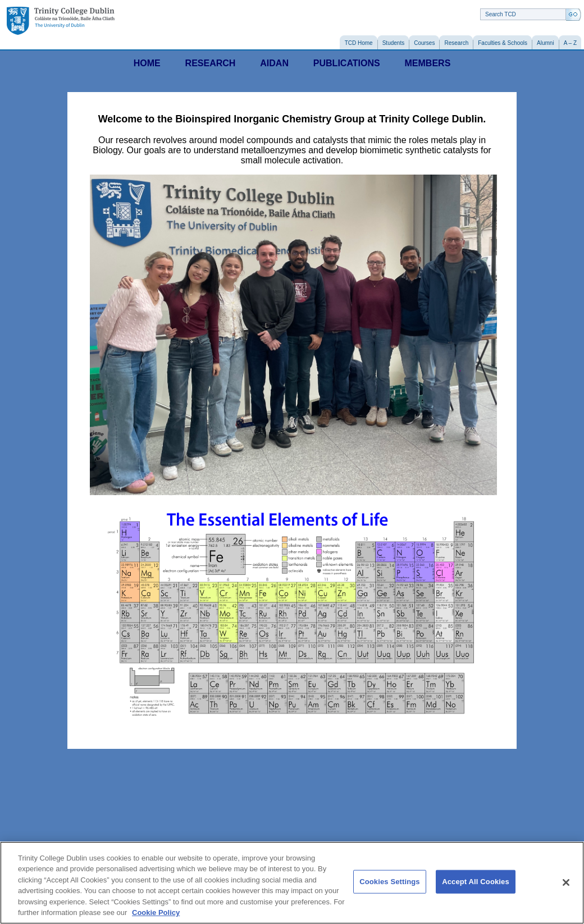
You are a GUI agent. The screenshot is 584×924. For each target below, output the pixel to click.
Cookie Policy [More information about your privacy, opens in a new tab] (156, 912)
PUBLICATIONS (347, 63)
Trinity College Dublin (61, 21)
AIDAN (274, 63)
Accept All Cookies (476, 882)
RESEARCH (211, 63)
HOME (147, 63)
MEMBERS (428, 63)
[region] (292, 883)
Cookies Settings (390, 882)
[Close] (566, 882)
